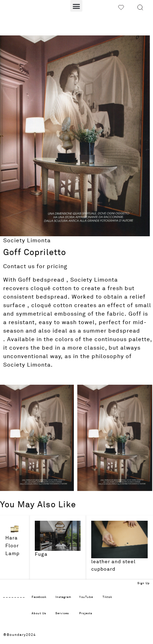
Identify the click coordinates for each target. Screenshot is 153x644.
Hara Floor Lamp (12, 546)
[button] (76, 6)
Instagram (63, 597)
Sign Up (144, 583)
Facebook (39, 597)
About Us (39, 614)
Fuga (41, 554)
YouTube (86, 597)
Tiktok (107, 597)
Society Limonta (27, 241)
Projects (86, 614)
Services (62, 614)
